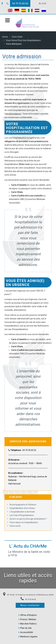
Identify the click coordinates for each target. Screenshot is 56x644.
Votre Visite (17, 37)
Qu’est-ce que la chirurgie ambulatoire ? (27, 519)
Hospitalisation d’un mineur (21, 508)
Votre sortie (14, 526)
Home (5, 37)
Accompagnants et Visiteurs (22, 505)
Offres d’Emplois (28, 615)
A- (46, 3)
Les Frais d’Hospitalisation (21, 515)
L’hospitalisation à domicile (21, 512)
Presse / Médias (28, 619)
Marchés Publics (28, 624)
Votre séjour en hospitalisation (23, 522)
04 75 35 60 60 (20, 3)
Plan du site (26, 628)
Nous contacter (30, 605)
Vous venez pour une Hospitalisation (23, 40)
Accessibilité (27, 632)
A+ (40, 3)
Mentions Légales (29, 637)
